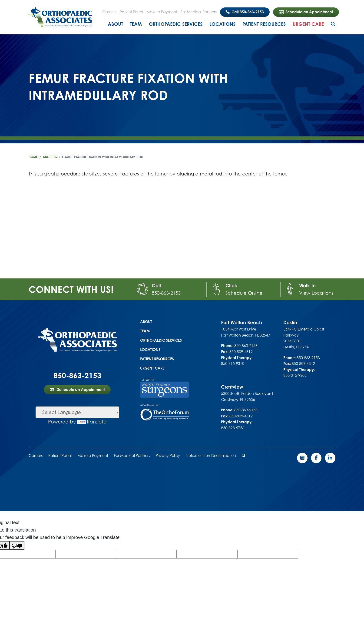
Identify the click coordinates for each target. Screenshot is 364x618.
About (115, 24)
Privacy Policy (168, 456)
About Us (50, 157)
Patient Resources (264, 24)
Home (33, 157)
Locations (222, 24)
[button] (244, 456)
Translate (92, 422)
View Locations (316, 293)
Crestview (232, 387)
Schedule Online (244, 293)
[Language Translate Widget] (77, 412)
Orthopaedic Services (176, 24)
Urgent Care (308, 24)
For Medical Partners (199, 12)
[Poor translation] (17, 545)
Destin (290, 322)
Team (136, 24)
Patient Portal (131, 12)
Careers (109, 12)
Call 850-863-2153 (245, 12)
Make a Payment (162, 12)
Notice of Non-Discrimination (211, 456)
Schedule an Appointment (306, 12)
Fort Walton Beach (242, 322)
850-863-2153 (166, 293)
